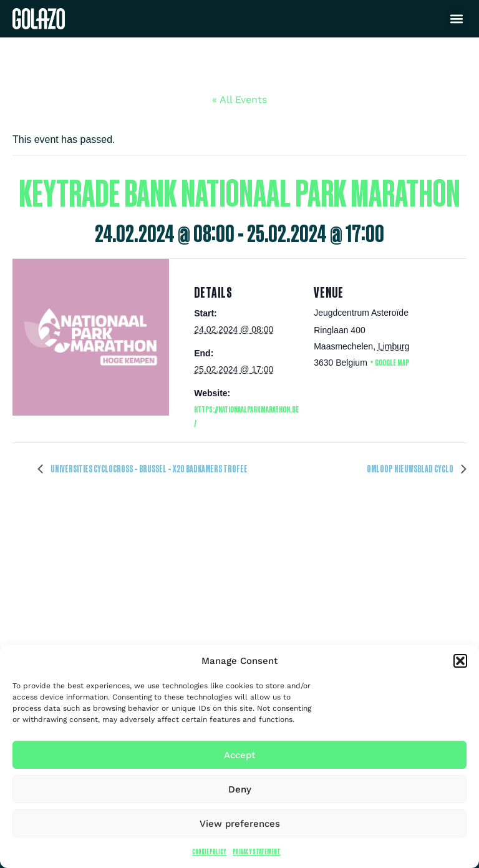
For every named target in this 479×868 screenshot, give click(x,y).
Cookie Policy (209, 851)
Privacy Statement (257, 851)
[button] (460, 661)
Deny (240, 789)
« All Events (239, 100)
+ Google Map (389, 362)
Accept (239, 755)
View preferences (240, 824)
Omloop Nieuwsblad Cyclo (411, 469)
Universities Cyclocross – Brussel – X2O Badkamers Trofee (148, 469)
